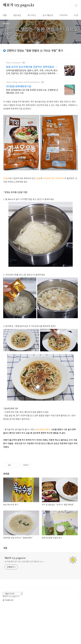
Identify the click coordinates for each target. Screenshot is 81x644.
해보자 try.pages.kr (19, 5)
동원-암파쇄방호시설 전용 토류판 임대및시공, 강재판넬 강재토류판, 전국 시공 (32, 91)
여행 (5, 15)
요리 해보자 (48, 15)
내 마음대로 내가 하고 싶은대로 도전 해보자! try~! (24, 599)
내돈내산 (17, 15)
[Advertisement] (40, 477)
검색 (70, 5)
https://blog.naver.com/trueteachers (23, 82)
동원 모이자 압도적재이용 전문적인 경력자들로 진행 (32, 67)
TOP (79, 632)
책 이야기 (32, 15)
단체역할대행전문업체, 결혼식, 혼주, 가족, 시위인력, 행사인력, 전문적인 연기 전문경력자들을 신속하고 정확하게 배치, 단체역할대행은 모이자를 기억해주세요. (32, 72)
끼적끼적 (63, 15)
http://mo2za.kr (13, 63)
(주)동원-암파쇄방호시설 (19, 86)
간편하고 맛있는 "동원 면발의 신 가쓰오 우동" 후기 (40, 32)
